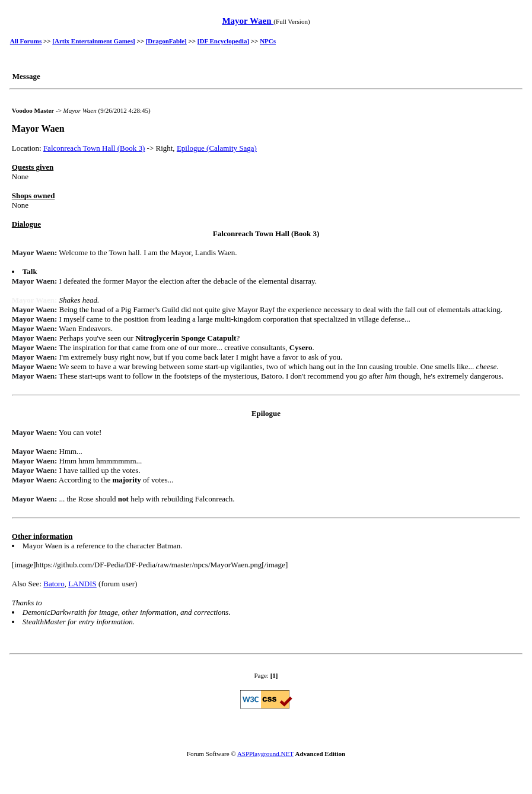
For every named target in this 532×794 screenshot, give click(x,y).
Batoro (54, 584)
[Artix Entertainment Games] (93, 41)
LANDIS (82, 584)
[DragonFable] (166, 41)
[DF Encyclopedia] (223, 41)
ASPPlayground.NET (265, 754)
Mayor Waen (248, 21)
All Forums (26, 41)
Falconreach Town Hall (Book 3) (94, 148)
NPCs (268, 41)
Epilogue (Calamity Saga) (217, 148)
